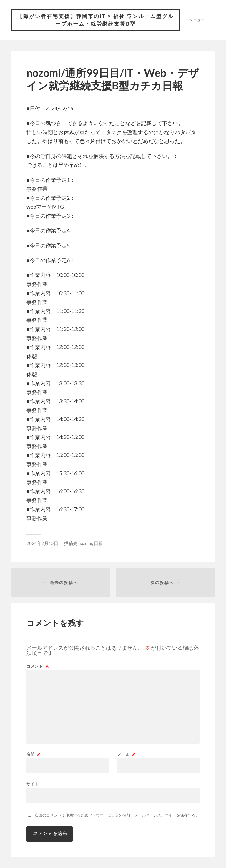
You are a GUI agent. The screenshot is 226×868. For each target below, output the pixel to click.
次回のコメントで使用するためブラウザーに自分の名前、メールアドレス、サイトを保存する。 (117, 815)
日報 (98, 543)
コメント (38, 666)
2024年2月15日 (42, 543)
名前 (34, 754)
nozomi (85, 543)
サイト (33, 784)
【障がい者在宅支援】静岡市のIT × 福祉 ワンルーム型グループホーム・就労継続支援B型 (96, 20)
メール (127, 754)
